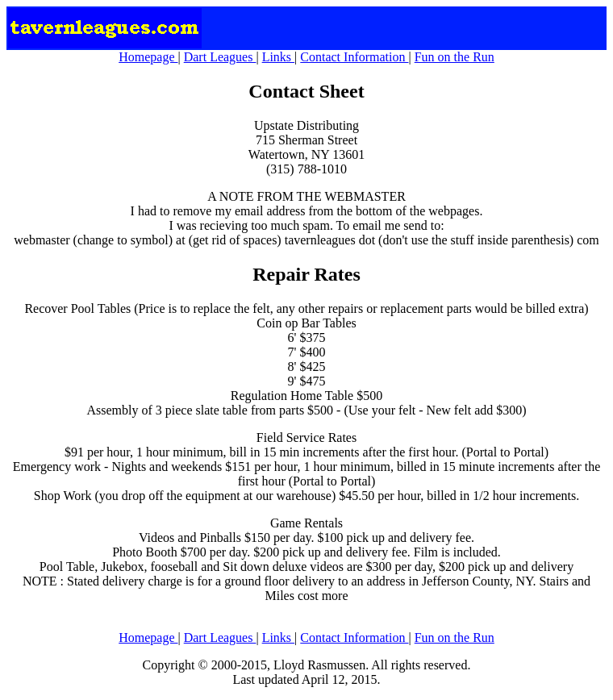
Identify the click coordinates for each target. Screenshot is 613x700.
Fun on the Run (455, 57)
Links (278, 57)
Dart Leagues (220, 57)
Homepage (148, 57)
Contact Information (354, 57)
